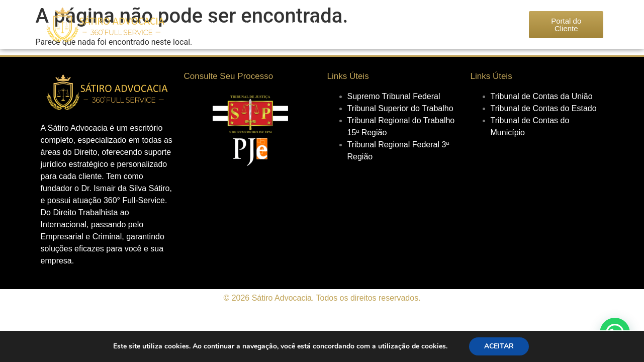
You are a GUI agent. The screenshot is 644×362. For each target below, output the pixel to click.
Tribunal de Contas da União (542, 96)
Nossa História (236, 24)
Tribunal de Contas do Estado (544, 108)
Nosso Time (289, 24)
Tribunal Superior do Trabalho (400, 108)
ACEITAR (499, 346)
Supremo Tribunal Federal (394, 96)
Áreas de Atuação (349, 24)
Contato (475, 24)
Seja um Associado (420, 24)
